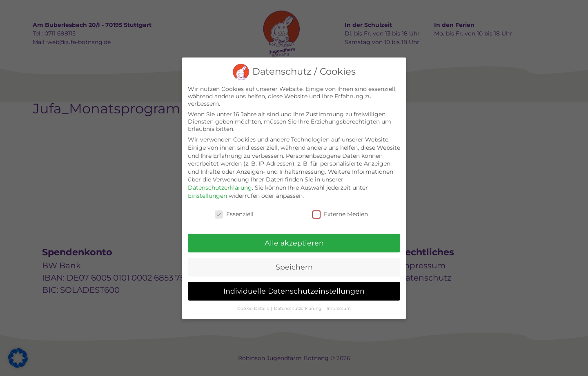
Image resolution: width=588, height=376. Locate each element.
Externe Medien (340, 214)
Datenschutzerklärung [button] (298, 309)
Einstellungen (207, 196)
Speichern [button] (294, 267)
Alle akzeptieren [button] (294, 243)
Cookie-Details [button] (254, 309)
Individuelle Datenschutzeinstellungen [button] (294, 291)
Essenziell (234, 214)
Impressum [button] (339, 309)
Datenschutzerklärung (220, 188)
